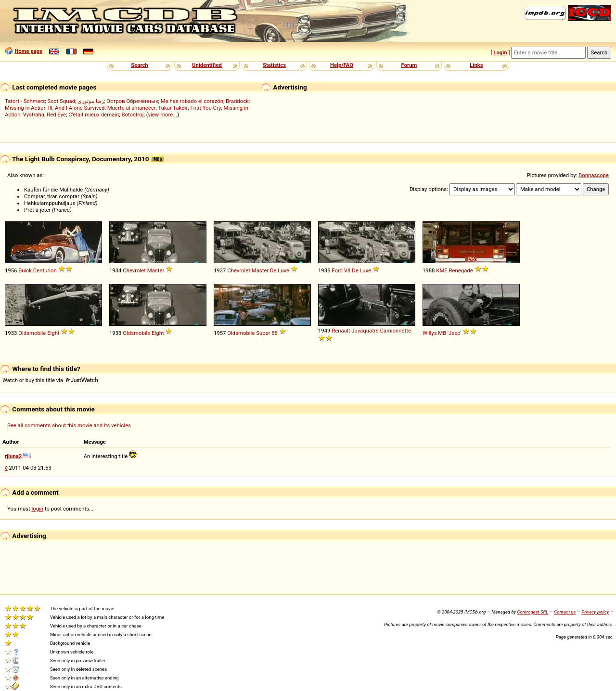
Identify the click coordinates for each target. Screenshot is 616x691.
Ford (337, 270)
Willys (430, 333)
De (273, 270)
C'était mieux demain (94, 115)
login (38, 509)
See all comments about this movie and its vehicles (69, 425)
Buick (25, 270)
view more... (163, 115)
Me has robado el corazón (192, 101)
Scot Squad (61, 101)
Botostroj (132, 115)
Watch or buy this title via (50, 380)
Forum (409, 65)
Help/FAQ (342, 65)
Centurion (45, 270)
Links (476, 65)
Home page (28, 51)
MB (442, 333)
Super (263, 333)
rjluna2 (13, 456)
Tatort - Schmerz (25, 101)
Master (156, 270)
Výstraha (34, 115)
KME (442, 270)
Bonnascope (594, 175)
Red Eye (56, 115)
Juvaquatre (365, 331)
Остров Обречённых (132, 101)
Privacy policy (595, 612)
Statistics (274, 65)
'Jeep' (454, 333)
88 (275, 333)
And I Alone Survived (80, 108)
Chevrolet (134, 270)
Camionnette (395, 331)
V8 (347, 270)
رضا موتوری (91, 101)
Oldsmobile (32, 333)
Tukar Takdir (173, 108)
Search (139, 65)
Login (500, 52)
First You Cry (205, 108)
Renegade (461, 270)
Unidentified (207, 65)
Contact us (565, 612)
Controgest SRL (533, 612)
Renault (341, 331)
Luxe (283, 270)
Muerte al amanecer (132, 108)
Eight (53, 333)
